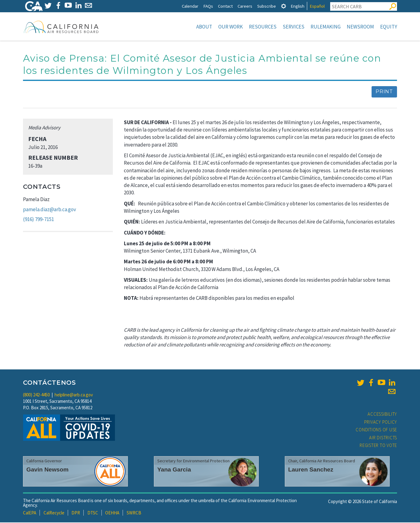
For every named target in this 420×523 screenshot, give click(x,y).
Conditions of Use (376, 430)
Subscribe (267, 6)
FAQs (208, 6)
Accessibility (382, 415)
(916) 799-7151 (38, 220)
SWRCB (134, 513)
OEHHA (112, 513)
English (298, 6)
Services (294, 27)
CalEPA (30, 513)
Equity (389, 27)
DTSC (93, 513)
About (204, 27)
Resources (263, 27)
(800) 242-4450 (36, 395)
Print (384, 92)
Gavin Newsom (48, 470)
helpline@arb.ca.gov (74, 395)
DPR (76, 513)
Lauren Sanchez (311, 470)
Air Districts (383, 438)
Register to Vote (378, 446)
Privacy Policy (381, 423)
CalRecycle (54, 513)
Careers (245, 6)
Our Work (231, 27)
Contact (225, 6)
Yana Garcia (174, 470)
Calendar (190, 6)
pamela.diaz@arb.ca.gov (50, 210)
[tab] (284, 6)
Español (317, 6)
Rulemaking (326, 27)
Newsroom (360, 27)
